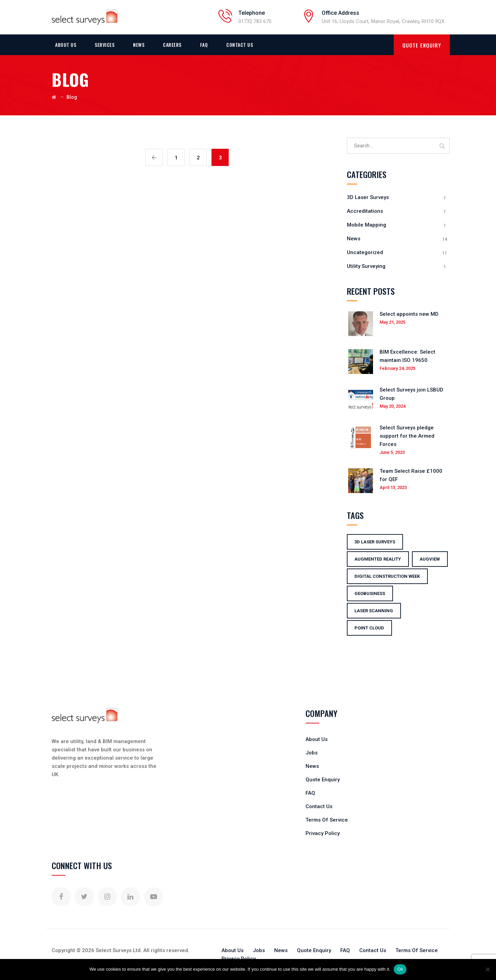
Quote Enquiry (323, 780)
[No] (487, 969)
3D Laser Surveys (368, 197)
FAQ (204, 45)
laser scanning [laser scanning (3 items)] (374, 611)
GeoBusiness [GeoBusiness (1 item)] (370, 593)
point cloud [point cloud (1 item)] (369, 628)
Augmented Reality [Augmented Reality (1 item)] (378, 559)
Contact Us (240, 45)
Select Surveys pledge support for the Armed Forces (407, 436)
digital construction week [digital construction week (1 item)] (387, 576)
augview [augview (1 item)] (430, 559)
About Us (66, 45)
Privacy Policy (323, 833)
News (139, 45)
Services (105, 45)
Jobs (312, 753)
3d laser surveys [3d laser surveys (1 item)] (375, 542)
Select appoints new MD (409, 314)
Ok (400, 969)
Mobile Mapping (366, 225)
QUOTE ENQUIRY (422, 45)
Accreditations (365, 211)
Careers (172, 45)
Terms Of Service (327, 820)
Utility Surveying (366, 266)
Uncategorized (365, 252)
